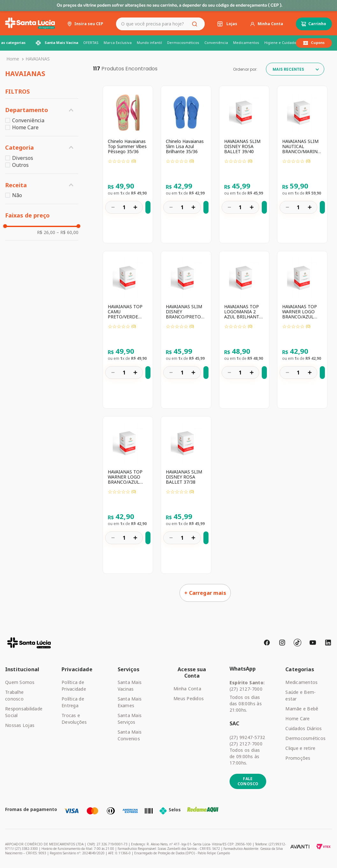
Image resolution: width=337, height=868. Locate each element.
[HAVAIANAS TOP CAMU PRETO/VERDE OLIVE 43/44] (128, 330)
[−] (113, 207)
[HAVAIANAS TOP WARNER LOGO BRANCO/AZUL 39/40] (302, 330)
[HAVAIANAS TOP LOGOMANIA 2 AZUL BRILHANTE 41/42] (244, 330)
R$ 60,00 (67, 232)
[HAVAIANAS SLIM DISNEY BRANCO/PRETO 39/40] (186, 330)
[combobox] (160, 24)
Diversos (23, 158)
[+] (135, 207)
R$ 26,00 (46, 232)
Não (17, 195)
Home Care (25, 127)
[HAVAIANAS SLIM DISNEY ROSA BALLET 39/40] (244, 164)
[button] (42, 110)
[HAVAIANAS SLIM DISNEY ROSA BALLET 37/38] (186, 495)
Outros (20, 165)
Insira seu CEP (89, 24)
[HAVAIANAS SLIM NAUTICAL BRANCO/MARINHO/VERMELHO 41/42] (302, 164)
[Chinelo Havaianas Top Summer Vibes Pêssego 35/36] (128, 164)
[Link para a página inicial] (13, 59)
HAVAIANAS (38, 59)
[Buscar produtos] (196, 24)
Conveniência (28, 120)
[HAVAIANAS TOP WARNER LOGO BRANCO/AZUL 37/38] (128, 495)
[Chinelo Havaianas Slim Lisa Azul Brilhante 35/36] (186, 164)
